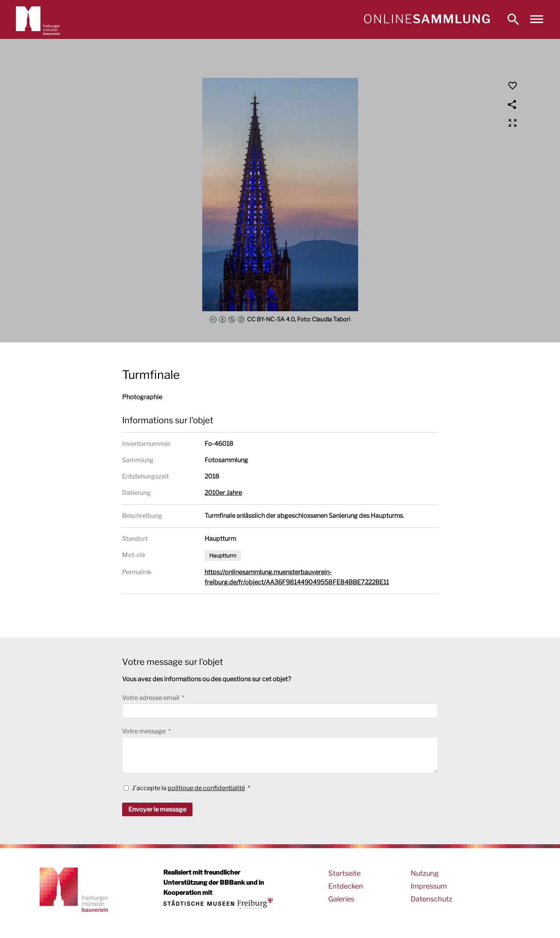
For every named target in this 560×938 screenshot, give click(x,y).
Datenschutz (431, 899)
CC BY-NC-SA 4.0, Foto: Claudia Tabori (280, 319)
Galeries (341, 899)
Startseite (344, 873)
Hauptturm (223, 555)
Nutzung (425, 873)
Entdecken (346, 886)
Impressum (429, 886)
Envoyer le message (157, 809)
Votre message (144, 731)
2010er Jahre (223, 493)
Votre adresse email (151, 698)
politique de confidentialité (206, 788)
